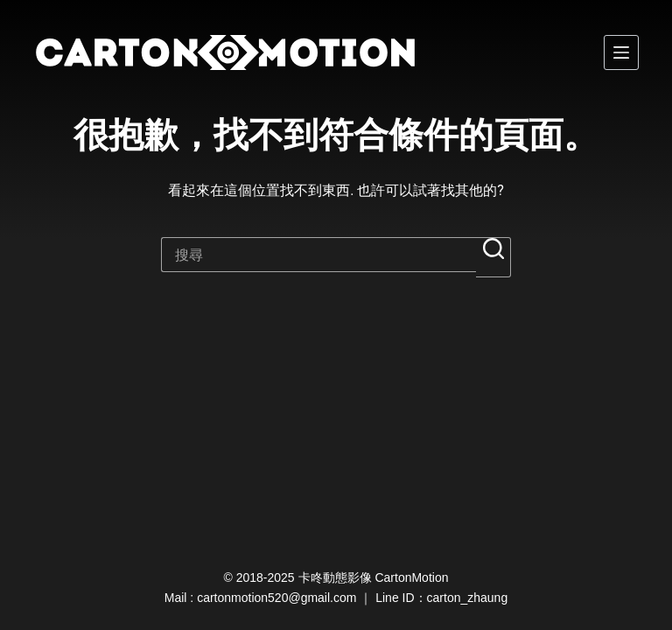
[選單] (621, 52)
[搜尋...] (318, 255)
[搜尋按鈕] (493, 257)
